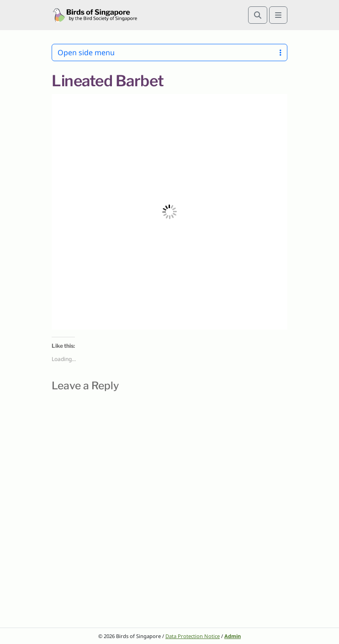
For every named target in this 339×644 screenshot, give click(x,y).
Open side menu (169, 52)
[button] (169, 212)
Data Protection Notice (193, 636)
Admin (233, 636)
